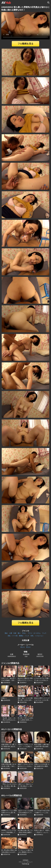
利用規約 (26, 860)
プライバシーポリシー (26, 862)
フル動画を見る (26, 44)
